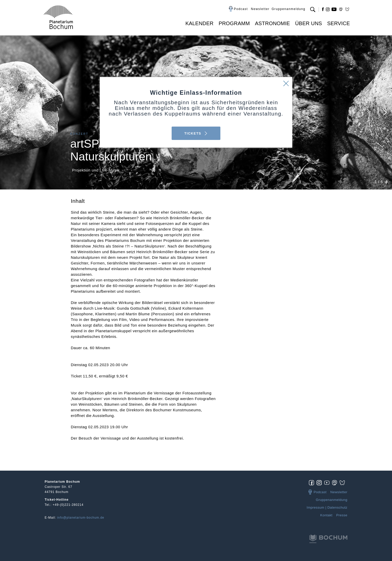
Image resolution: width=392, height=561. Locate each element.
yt (334, 9)
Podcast (241, 9)
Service (339, 23)
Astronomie (272, 23)
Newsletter (260, 9)
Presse (342, 515)
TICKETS (196, 133)
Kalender (199, 23)
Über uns (308, 23)
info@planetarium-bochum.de (81, 518)
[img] (313, 482)
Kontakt (326, 515)
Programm (234, 23)
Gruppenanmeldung (289, 9)
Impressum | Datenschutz (327, 507)
